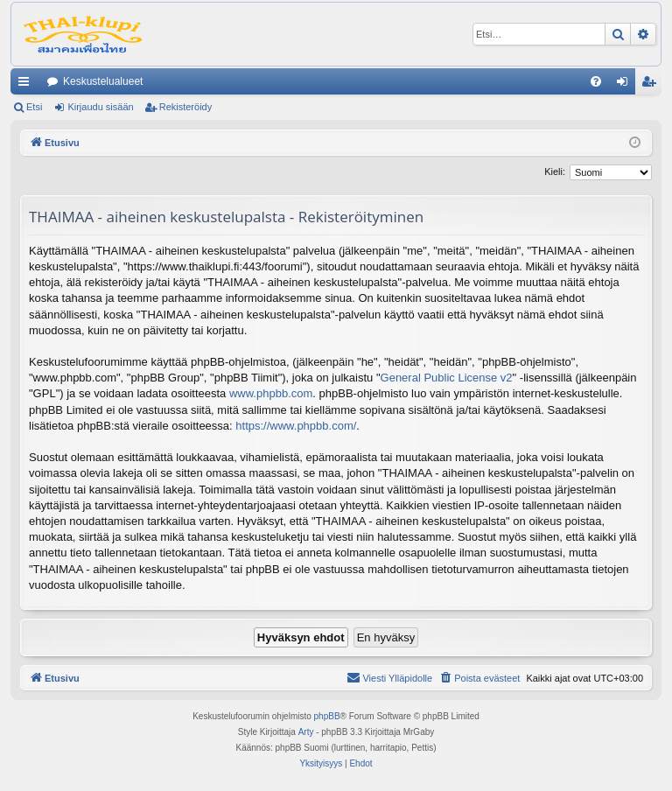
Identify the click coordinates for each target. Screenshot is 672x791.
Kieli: (555, 171)
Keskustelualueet (103, 81)
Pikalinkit (27, 85)
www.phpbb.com (271, 393)
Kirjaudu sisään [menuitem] (626, 85)
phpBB (327, 716)
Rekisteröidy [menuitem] (652, 85)
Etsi (34, 107)
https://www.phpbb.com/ (296, 426)
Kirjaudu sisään (100, 107)
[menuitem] (596, 81)
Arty (306, 732)
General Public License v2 (447, 378)
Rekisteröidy (186, 107)
